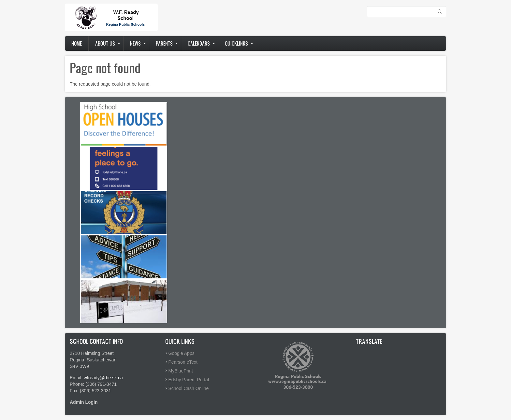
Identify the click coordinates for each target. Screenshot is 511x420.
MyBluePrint (181, 371)
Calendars (199, 43)
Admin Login (84, 402)
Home (77, 43)
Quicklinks (236, 43)
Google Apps (182, 353)
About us (105, 43)
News (135, 43)
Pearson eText (183, 362)
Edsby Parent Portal (189, 380)
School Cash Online (189, 388)
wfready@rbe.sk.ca (103, 378)
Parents (164, 43)
